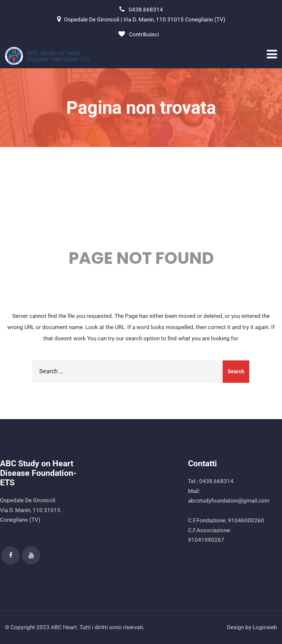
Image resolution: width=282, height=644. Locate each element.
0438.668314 (146, 10)
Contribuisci (144, 34)
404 (141, 200)
